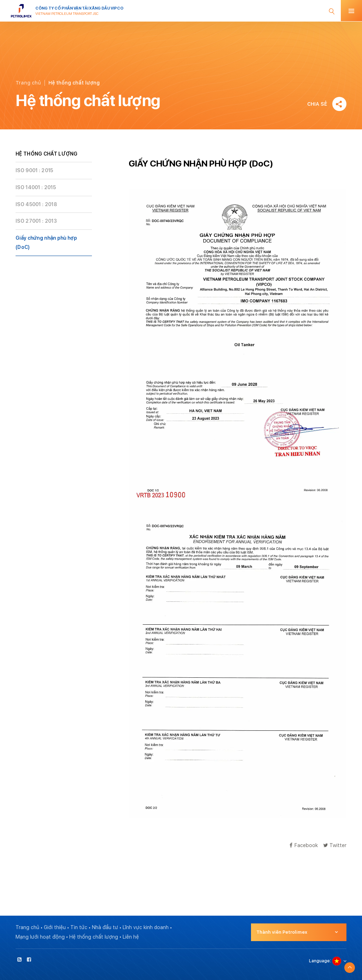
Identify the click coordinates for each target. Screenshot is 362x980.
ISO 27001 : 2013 (36, 221)
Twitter (335, 845)
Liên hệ (131, 937)
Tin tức (79, 927)
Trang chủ (28, 83)
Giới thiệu (55, 927)
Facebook (304, 845)
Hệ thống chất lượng (94, 937)
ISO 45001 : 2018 (36, 204)
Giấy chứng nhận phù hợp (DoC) (46, 243)
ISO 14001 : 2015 (36, 187)
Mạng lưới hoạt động (40, 937)
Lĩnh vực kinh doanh (146, 927)
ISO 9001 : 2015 (34, 170)
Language (319, 961)
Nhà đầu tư (105, 927)
